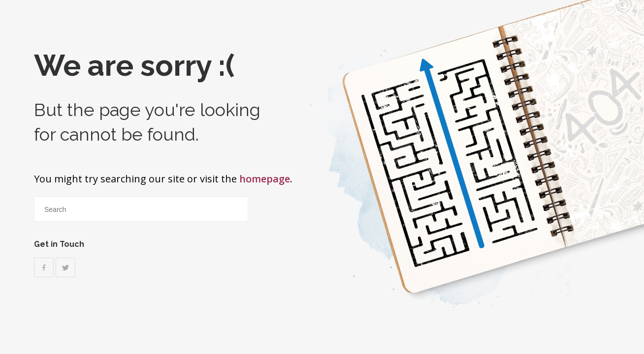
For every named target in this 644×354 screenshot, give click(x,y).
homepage (265, 179)
